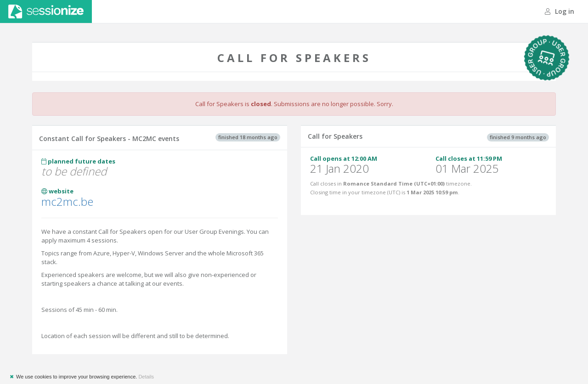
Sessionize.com (46, 11)
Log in (560, 11)
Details (146, 377)
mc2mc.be (67, 201)
